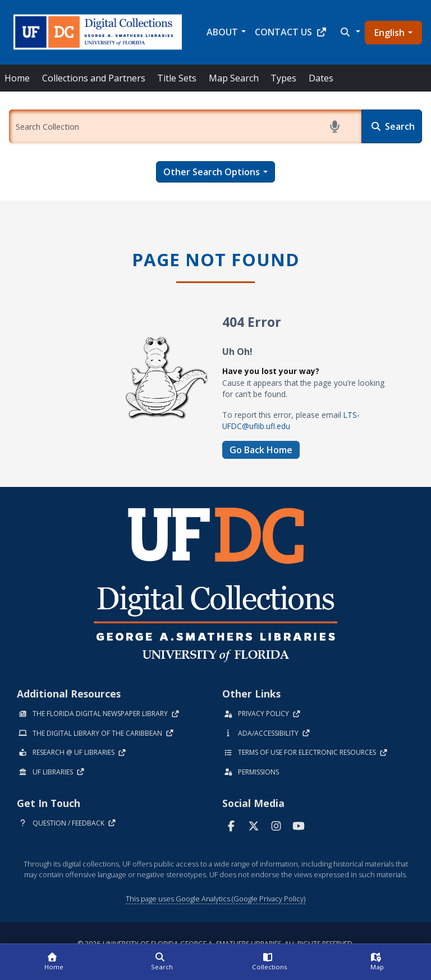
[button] (349, 32)
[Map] (377, 962)
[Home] (54, 962)
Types (283, 78)
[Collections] (269, 962)
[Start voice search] (337, 127)
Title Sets (177, 78)
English (389, 33)
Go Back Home (261, 450)
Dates (321, 78)
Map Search (234, 78)
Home (17, 78)
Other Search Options (212, 172)
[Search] (392, 126)
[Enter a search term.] (185, 126)
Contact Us (291, 32)
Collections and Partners (94, 78)
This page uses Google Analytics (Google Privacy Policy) (215, 899)
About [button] (222, 32)
